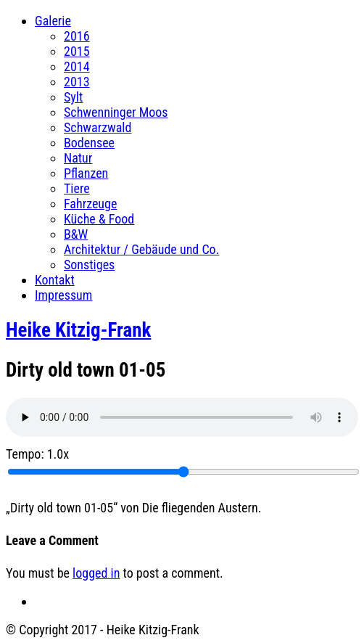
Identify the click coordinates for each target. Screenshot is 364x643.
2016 (77, 36)
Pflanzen (86, 173)
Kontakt (55, 280)
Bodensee (89, 143)
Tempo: (37, 454)
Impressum (63, 295)
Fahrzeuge (90, 204)
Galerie (53, 21)
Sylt (73, 97)
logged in (96, 573)
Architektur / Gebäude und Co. (141, 249)
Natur (78, 158)
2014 (77, 66)
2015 (77, 51)
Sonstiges (89, 265)
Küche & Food (99, 219)
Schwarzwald (98, 127)
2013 (77, 82)
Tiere (77, 188)
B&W (76, 234)
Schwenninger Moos (116, 112)
